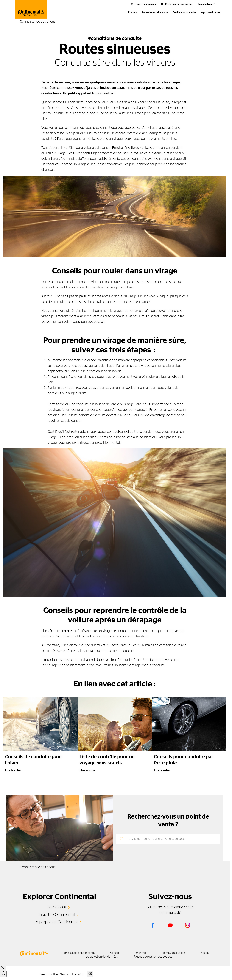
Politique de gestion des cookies (153, 957)
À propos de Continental (57, 922)
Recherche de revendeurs (179, 4)
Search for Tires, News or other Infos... (63, 975)
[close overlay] (3, 968)
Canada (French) (207, 4)
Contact (115, 953)
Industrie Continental (57, 915)
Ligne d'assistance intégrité (78, 953)
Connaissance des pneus (155, 12)
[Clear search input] (90, 974)
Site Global (57, 907)
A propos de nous (211, 12)
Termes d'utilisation (173, 953)
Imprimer (141, 953)
